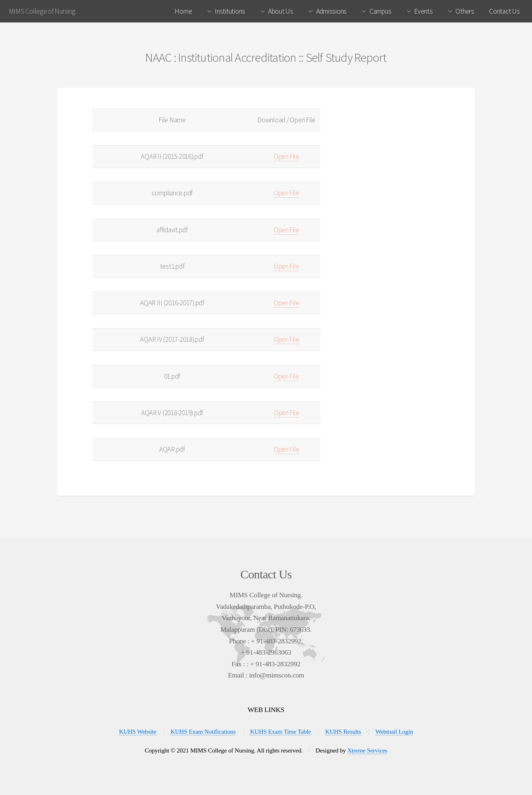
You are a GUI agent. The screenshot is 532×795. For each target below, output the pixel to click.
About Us (281, 11)
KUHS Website (138, 731)
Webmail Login (394, 731)
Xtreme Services (368, 750)
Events (423, 11)
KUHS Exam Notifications (203, 731)
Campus (380, 11)
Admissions (331, 11)
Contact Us (504, 11)
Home (183, 11)
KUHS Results (343, 731)
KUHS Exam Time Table (280, 731)
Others (465, 11)
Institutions (230, 11)
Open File (286, 156)
